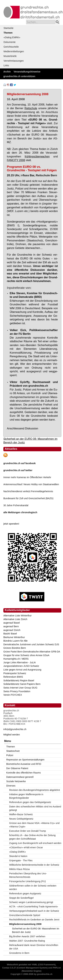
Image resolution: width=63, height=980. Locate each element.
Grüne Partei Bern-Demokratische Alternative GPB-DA (32, 652)
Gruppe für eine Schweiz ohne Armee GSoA (26, 655)
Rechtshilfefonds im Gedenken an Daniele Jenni (34, 920)
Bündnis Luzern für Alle (15, 641)
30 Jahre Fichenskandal (16, 505)
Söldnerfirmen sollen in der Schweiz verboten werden (33, 887)
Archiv (7, 72)
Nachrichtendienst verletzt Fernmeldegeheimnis (28, 491)
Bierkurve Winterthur (14, 637)
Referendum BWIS (13, 677)
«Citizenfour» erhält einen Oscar (26, 847)
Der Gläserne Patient (17, 768)
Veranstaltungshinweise (27, 72)
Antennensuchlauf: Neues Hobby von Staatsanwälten (31, 484)
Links (6, 65)
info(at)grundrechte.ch (15, 729)
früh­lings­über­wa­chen (37, 156)
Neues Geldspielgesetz (21, 819)
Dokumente (10, 42)
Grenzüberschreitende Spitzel (25, 915)
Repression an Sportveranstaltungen (25, 760)
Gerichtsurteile (11, 47)
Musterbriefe (10, 56)
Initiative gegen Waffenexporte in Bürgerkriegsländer (26, 796)
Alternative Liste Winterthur (17, 616)
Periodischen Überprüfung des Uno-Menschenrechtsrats (28, 875)
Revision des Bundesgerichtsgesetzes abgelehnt (35, 790)
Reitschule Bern (46, 175)
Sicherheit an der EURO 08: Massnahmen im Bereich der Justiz (36, 930)
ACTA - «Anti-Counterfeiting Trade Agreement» (34, 907)
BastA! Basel (10, 634)
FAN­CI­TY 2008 (16, 160)
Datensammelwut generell (20, 777)
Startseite (8, 28)
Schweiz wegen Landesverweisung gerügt (31, 902)
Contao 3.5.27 (9, 968)
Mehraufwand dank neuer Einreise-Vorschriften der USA (34, 947)
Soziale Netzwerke (16, 781)
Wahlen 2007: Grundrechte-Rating (27, 941)
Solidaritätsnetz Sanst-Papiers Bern (22, 684)
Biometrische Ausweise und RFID (24, 764)
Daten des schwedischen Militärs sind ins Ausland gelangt (35, 808)
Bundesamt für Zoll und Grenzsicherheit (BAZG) (28, 498)
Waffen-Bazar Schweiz (21, 814)
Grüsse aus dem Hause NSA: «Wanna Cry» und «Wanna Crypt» (34, 825)
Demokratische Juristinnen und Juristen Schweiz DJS (31, 644)
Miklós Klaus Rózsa (19, 869)
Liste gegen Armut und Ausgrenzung (22, 670)
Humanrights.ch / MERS (16, 659)
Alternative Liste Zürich (15, 619)
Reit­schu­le (31, 108)
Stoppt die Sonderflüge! (22, 898)
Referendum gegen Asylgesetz (25, 894)
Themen (8, 33)
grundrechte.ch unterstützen (19, 76)
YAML (34, 965)
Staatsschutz (13, 751)
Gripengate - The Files (21, 860)
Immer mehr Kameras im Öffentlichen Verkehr (27, 477)
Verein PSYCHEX (13, 695)
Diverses (11, 786)
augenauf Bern (11, 626)
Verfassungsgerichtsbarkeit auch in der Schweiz (34, 911)
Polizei (10, 755)
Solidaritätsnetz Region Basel (19, 680)
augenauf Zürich (12, 630)
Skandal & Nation (18, 856)
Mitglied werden (12, 735)
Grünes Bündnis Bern (15, 648)
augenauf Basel (12, 623)
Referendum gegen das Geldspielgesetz (30, 802)
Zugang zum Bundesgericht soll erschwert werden (35, 843)
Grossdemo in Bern (19, 953)
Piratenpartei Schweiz (15, 673)
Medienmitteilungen (14, 51)
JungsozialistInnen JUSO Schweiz (21, 666)
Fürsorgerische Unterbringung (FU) (28, 881)
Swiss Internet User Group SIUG (20, 688)
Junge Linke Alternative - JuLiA (19, 662)
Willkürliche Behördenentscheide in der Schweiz (34, 865)
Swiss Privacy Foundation (17, 691)
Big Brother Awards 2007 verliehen (27, 936)
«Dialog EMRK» (12, 37)
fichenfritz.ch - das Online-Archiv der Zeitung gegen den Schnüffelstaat (32, 837)
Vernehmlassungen (14, 61)
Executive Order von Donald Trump (28, 831)
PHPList (57, 968)
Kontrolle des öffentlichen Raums (23, 773)
